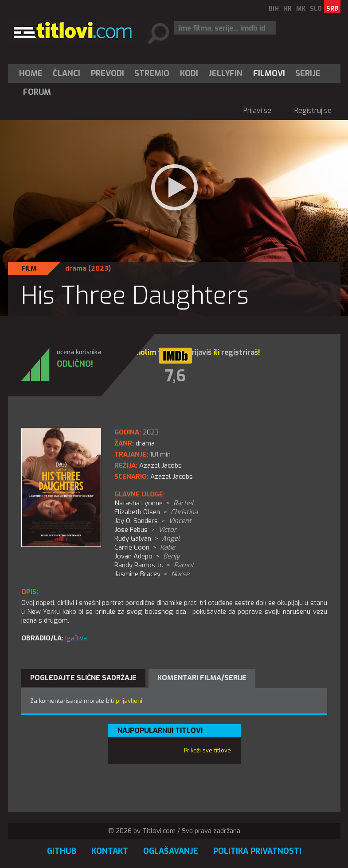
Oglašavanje (171, 851)
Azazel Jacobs (172, 477)
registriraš (240, 352)
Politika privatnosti (257, 851)
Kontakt (110, 851)
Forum (37, 92)
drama (76, 268)
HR (287, 9)
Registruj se (313, 110)
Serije (308, 74)
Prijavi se (257, 110)
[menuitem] (33, 74)
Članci (66, 74)
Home (31, 74)
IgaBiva (76, 638)
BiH (274, 9)
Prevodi (108, 74)
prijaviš (199, 352)
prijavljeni (129, 701)
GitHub (62, 851)
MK (301, 9)
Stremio (152, 74)
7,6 (175, 376)
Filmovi (269, 74)
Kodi (189, 74)
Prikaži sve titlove (207, 750)
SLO (316, 9)
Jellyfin (225, 74)
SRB (332, 9)
